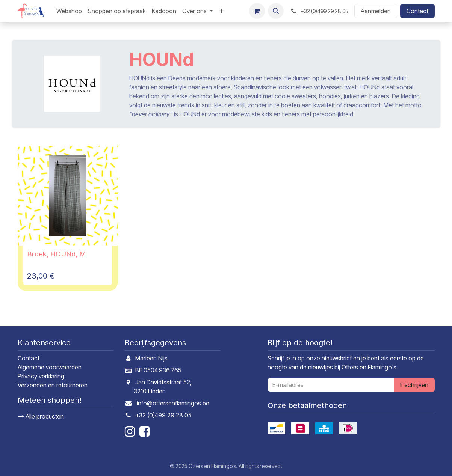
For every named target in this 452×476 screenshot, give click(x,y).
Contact (417, 11)
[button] (276, 11)
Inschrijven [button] (414, 385)
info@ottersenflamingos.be (173, 403)
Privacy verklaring (41, 376)
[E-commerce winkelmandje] (257, 11)
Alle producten (41, 416)
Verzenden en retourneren (53, 385)
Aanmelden (376, 11)
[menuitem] (69, 11)
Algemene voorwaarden (50, 367)
